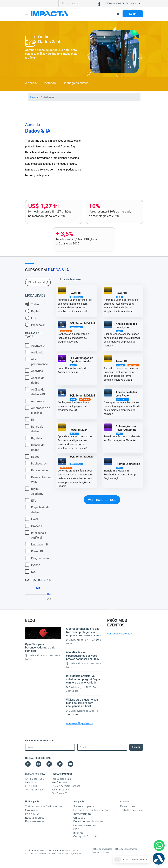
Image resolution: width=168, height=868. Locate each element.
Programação (37, 558)
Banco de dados (34, 429)
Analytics (34, 371)
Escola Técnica (35, 818)
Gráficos (34, 526)
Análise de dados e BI (35, 392)
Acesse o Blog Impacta (79, 723)
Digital (32, 311)
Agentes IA (35, 345)
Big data (33, 438)
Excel (32, 519)
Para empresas (35, 821)
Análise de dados (35, 380)
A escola (31, 83)
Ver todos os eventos (119, 634)
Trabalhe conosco (132, 810)
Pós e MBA (32, 814)
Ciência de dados (35, 447)
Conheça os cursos (76, 83)
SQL (31, 572)
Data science (36, 470)
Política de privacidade (102, 849)
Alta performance (36, 361)
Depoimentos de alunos (88, 821)
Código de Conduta (85, 836)
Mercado (50, 83)
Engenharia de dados (37, 509)
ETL (31, 500)
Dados (32, 456)
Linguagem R (36, 544)
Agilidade (34, 352)
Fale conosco (129, 806)
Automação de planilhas (38, 410)
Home (34, 97)
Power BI (34, 551)
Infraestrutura (82, 814)
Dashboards (36, 463)
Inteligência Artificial (36, 535)
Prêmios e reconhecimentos (91, 810)
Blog (76, 829)
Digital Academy (34, 491)
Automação (36, 401)
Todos (32, 304)
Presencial (35, 325)
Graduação (32, 810)
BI (29, 419)
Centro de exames (85, 825)
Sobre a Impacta (84, 806)
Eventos (78, 833)
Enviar (136, 747)
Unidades (79, 818)
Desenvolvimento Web (38, 479)
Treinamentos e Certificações (44, 806)
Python (33, 565)
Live (31, 318)
